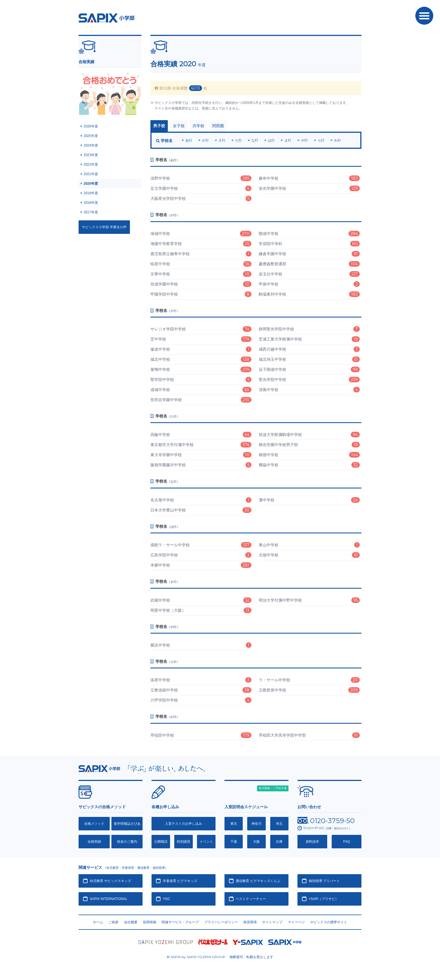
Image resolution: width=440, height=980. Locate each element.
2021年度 (91, 174)
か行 (205, 140)
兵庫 (279, 842)
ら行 (321, 140)
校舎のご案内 (127, 842)
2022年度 (91, 165)
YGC (166, 899)
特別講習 (184, 842)
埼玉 (279, 824)
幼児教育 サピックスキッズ (110, 881)
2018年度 (91, 203)
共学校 (198, 126)
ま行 (288, 140)
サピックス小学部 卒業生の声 (104, 227)
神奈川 (256, 824)
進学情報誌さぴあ (127, 824)
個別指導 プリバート (324, 881)
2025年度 (91, 136)
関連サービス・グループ (180, 922)
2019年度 (91, 193)
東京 (234, 824)
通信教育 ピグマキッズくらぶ (258, 881)
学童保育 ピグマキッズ (180, 881)
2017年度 (91, 212)
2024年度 (91, 145)
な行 (255, 140)
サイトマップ (272, 922)
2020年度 (91, 184)
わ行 (338, 140)
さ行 (222, 140)
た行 (239, 140)
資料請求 (312, 842)
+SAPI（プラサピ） (324, 899)
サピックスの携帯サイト (329, 922)
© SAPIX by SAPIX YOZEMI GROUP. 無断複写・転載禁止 (220, 957)
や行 (304, 140)
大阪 (256, 842)
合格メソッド (94, 824)
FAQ (347, 842)
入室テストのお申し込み (184, 824)
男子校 (159, 126)
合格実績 (94, 842)
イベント (206, 842)
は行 (271, 140)
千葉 (234, 842)
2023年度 (91, 155)
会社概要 (131, 922)
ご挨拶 (113, 922)
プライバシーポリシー (221, 922)
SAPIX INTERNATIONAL (109, 899)
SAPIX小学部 (106, 18)
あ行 (189, 140)
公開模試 (161, 842)
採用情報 (150, 922)
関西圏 (218, 126)
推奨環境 (250, 922)
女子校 (179, 126)
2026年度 (91, 126)
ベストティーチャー (251, 899)
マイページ (296, 922)
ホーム (98, 922)
